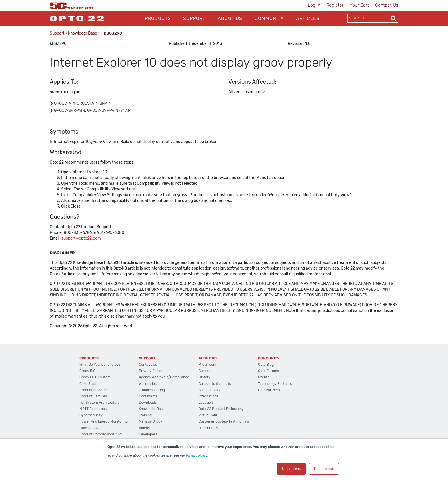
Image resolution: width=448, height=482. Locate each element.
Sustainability (210, 390)
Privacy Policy (197, 455)
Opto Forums (268, 371)
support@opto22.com (81, 238)
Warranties (148, 384)
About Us (230, 18)
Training (145, 415)
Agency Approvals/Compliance (164, 377)
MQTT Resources (93, 409)
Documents (148, 396)
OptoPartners (269, 390)
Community (269, 18)
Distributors (208, 428)
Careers (205, 371)
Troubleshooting (152, 390)
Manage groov (151, 421)
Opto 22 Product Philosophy (221, 409)
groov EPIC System (95, 377)
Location (206, 403)
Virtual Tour (208, 415)
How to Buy (89, 428)
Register (335, 5)
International (209, 396)
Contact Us (387, 5)
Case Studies (90, 384)
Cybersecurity (91, 415)
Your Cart (359, 5)
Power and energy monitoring (104, 421)
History (205, 377)
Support (194, 18)
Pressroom (207, 365)
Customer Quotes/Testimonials (224, 421)
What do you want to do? (100, 365)
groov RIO (87, 371)
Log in (314, 5)
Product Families (93, 396)
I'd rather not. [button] (324, 469)
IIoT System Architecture (100, 403)
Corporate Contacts (215, 384)
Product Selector (93, 390)
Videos (144, 428)
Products (158, 18)
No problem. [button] (291, 469)
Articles (308, 18)
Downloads (148, 403)
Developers (148, 434)
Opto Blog (266, 365)
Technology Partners (275, 384)
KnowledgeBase (83, 33)
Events (264, 377)
